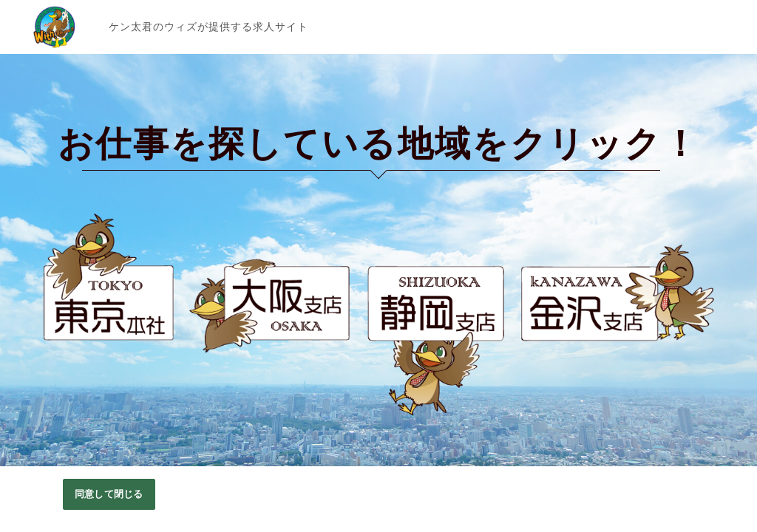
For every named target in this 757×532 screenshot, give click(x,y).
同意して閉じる (109, 494)
